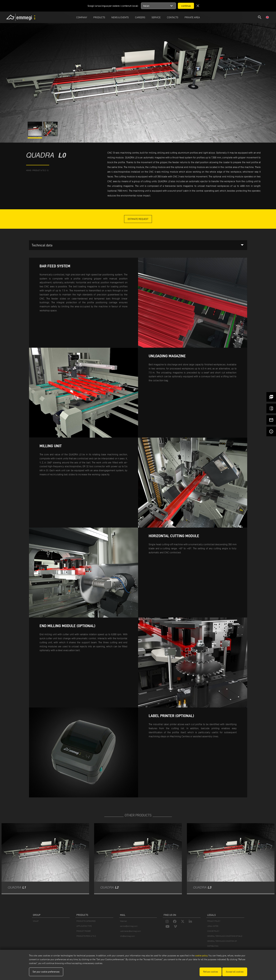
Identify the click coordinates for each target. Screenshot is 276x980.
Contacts (173, 17)
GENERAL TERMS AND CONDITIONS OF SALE (225, 936)
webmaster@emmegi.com (130, 931)
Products (99, 17)
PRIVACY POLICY (214, 921)
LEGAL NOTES (213, 926)
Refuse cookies (211, 972)
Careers (140, 17)
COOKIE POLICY (213, 931)
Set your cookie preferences (46, 972)
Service (156, 17)
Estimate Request (138, 219)
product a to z (39, 170)
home (29, 170)
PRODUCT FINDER (84, 931)
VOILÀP (36, 921)
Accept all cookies (235, 972)
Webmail (123, 921)
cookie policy (201, 955)
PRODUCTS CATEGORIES (86, 921)
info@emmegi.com (127, 936)
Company (82, 17)
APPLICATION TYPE (84, 926)
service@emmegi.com (129, 926)
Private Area (192, 17)
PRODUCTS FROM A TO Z (86, 936)
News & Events (120, 17)
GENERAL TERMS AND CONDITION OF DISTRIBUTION (222, 944)
